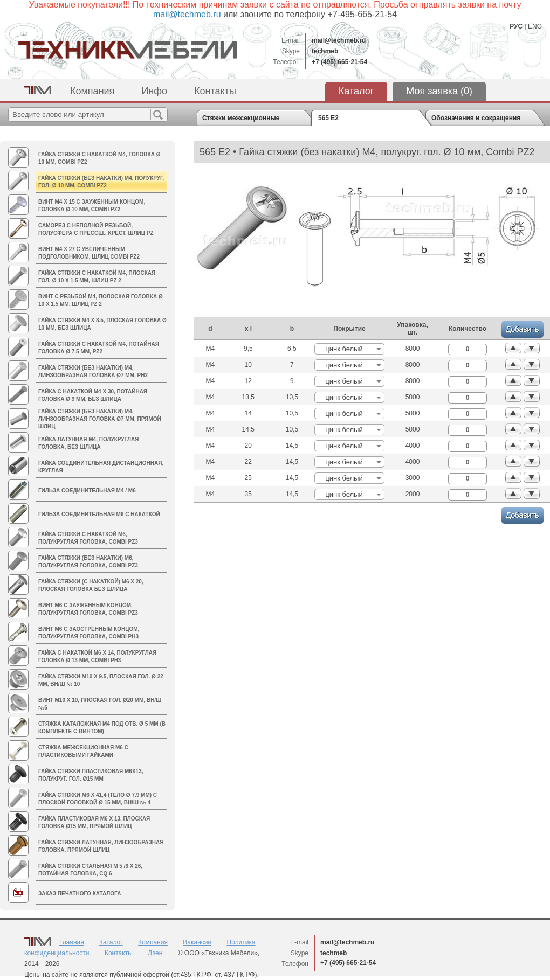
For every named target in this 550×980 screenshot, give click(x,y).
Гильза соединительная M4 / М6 (87, 491)
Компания (92, 91)
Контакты (215, 91)
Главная (72, 942)
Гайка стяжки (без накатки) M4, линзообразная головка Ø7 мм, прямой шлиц (100, 419)
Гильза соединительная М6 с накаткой (99, 514)
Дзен (155, 953)
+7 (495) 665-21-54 (339, 62)
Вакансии (197, 942)
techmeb (325, 51)
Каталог (356, 91)
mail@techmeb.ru (339, 40)
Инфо (154, 91)
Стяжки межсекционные (241, 118)
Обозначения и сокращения (476, 118)
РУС (516, 26)
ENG (535, 26)
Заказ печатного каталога (80, 894)
